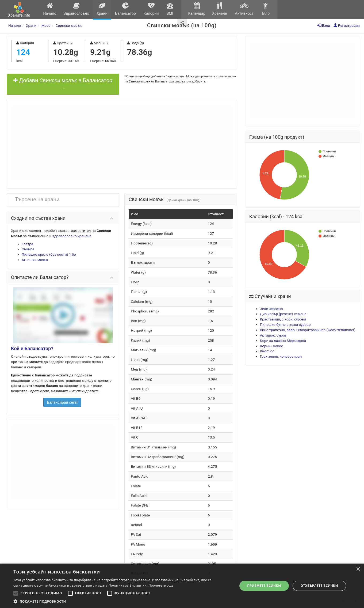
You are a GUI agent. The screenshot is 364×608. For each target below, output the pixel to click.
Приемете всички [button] (264, 586)
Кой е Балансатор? (32, 348)
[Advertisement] (122, 143)
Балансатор (125, 9)
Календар (197, 9)
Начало (50, 9)
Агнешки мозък (35, 260)
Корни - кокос (272, 346)
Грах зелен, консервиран (281, 356)
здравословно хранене (72, 236)
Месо (46, 25)
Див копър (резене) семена (283, 314)
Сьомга (28, 249)
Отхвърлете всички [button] (319, 586)
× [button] (358, 569)
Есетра (27, 244)
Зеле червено (271, 309)
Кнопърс (267, 351)
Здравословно (76, 9)
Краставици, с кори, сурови (283, 319)
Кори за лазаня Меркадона (283, 341)
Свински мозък (69, 25)
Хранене (219, 9)
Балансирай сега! (62, 402)
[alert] (182, 586)
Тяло (265, 9)
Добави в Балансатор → (63, 84)
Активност (244, 9)
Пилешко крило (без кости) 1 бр (49, 254)
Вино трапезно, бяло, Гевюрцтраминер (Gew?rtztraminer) (308, 330)
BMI (170, 9)
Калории (151, 9)
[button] (122, 601)
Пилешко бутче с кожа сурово (285, 324)
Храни (102, 9)
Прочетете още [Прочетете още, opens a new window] (161, 585)
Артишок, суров (273, 335)
